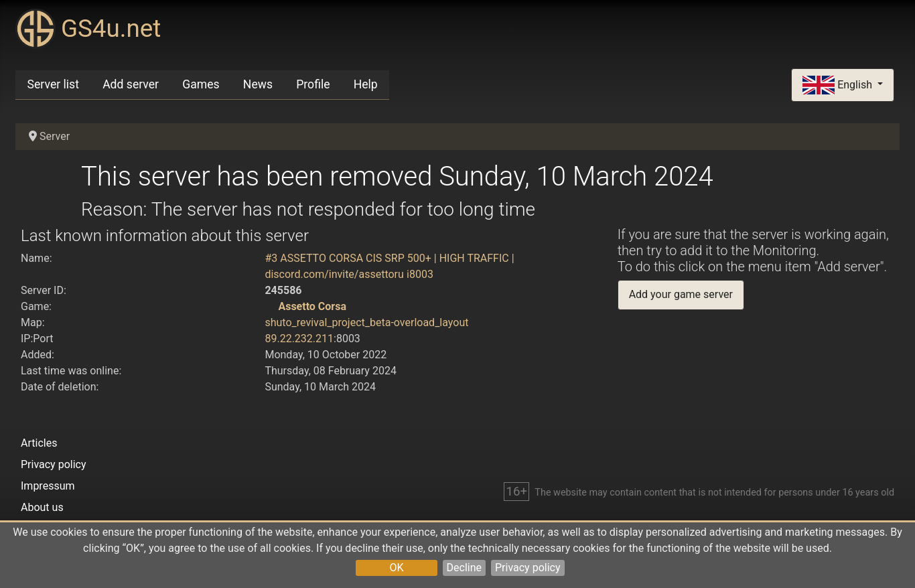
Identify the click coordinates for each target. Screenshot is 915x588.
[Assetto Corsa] (270, 306)
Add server (131, 84)
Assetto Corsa (312, 306)
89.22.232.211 (299, 339)
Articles (39, 443)
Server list (53, 84)
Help (366, 84)
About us (42, 507)
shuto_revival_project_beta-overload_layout (366, 322)
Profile (313, 84)
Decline (464, 568)
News (258, 84)
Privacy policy (528, 568)
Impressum (48, 486)
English (839, 85)
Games (201, 84)
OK (396, 568)
